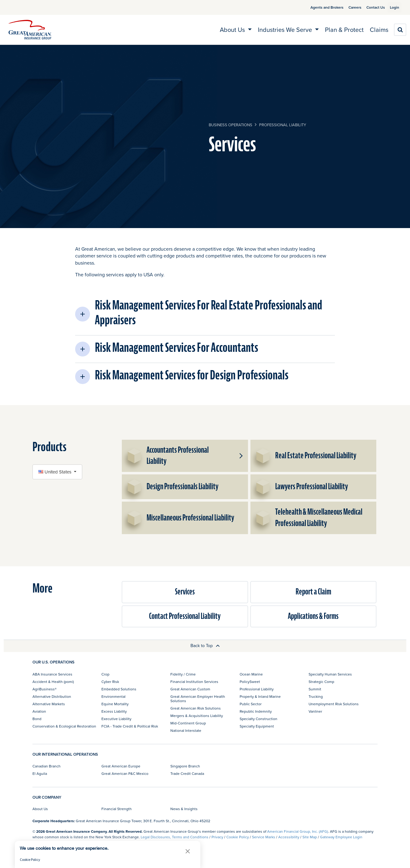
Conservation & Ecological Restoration (64, 726)
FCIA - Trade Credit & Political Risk (130, 726)
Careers (348, 7)
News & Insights (184, 809)
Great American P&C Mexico (125, 773)
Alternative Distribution (52, 696)
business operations (231, 125)
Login (392, 7)
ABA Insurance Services (52, 674)
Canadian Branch (47, 766)
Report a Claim (313, 592)
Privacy (217, 837)
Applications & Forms (313, 616)
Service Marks (264, 837)
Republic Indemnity (256, 711)
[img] (30, 30)
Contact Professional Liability (185, 616)
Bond (37, 719)
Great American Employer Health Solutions (198, 699)
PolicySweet (250, 682)
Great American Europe (121, 766)
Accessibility (289, 837)
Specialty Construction (258, 719)
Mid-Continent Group (188, 723)
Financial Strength (117, 809)
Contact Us (368, 7)
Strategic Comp (321, 682)
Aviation (39, 711)
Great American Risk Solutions (196, 708)
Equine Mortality (115, 704)
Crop (105, 674)
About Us (40, 809)
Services (185, 592)
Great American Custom (190, 689)
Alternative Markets (49, 704)
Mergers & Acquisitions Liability (197, 716)
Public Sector (251, 704)
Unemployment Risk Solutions (334, 704)
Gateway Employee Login (341, 837)
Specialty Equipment (257, 726)
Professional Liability (283, 125)
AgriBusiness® (45, 689)
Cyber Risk (110, 682)
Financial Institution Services (194, 682)
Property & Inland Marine (260, 696)
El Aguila (40, 773)
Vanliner (315, 711)
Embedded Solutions (119, 689)
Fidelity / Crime (183, 674)
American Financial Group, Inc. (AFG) (298, 831)
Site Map (310, 837)
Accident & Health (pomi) (53, 682)
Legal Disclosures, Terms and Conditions (175, 837)
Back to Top (205, 646)
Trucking (316, 696)
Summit (315, 689)
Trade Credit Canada (187, 773)
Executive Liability (116, 719)
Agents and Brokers (320, 7)
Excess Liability (114, 711)
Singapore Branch (185, 766)
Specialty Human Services (330, 674)
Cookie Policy (238, 837)
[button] (205, 314)
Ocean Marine (251, 674)
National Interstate (186, 730)
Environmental (113, 696)
